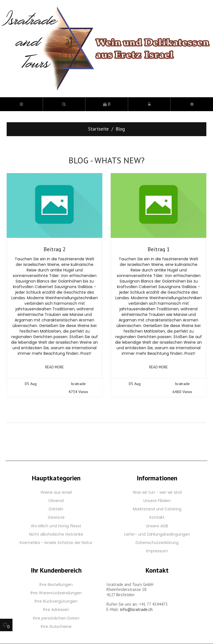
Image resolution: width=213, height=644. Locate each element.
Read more (54, 367)
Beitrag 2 (55, 249)
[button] (64, 104)
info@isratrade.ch (136, 609)
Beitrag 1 (159, 249)
